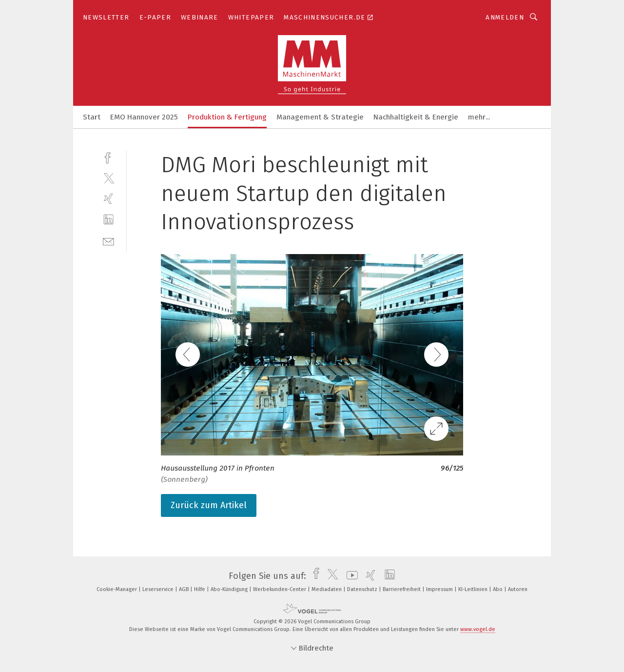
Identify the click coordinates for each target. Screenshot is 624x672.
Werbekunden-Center (280, 589)
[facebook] (108, 157)
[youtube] (350, 576)
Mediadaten (327, 589)
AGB (185, 589)
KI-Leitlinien (474, 589)
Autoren (518, 589)
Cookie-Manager (117, 589)
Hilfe (200, 589)
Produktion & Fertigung (227, 117)
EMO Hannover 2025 (144, 117)
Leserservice (159, 589)
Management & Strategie (320, 117)
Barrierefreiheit (402, 589)
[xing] (108, 199)
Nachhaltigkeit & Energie (416, 117)
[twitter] (108, 178)
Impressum (440, 589)
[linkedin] (108, 220)
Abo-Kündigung (230, 589)
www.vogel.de (478, 629)
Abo (498, 589)
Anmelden (505, 17)
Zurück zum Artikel (209, 505)
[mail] (108, 241)
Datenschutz (363, 589)
